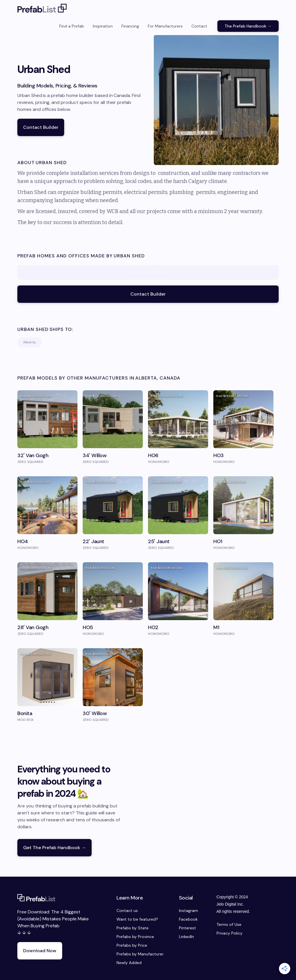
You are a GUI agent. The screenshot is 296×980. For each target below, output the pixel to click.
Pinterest (187, 928)
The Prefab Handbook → (248, 26)
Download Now (40, 951)
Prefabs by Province (135, 937)
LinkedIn (186, 937)
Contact (199, 26)
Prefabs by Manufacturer (140, 954)
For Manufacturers (165, 26)
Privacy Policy (230, 933)
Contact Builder (41, 127)
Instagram (188, 911)
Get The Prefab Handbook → (54, 848)
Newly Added (129, 963)
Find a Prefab (72, 26)
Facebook (188, 919)
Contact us (127, 911)
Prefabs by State (133, 928)
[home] (42, 9)
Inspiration (103, 26)
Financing (130, 26)
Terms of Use (229, 924)
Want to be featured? (137, 919)
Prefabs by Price (132, 945)
